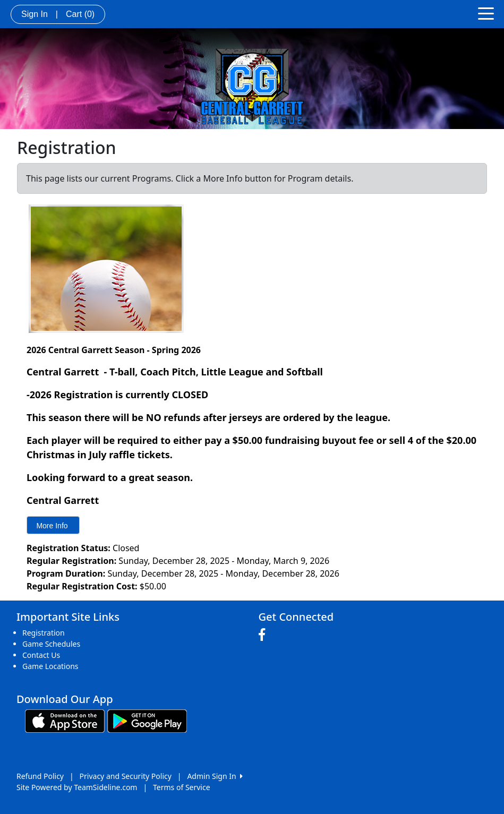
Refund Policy (40, 776)
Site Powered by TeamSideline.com (77, 787)
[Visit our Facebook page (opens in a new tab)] (264, 635)
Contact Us (41, 655)
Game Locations (50, 666)
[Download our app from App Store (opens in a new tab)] (65, 720)
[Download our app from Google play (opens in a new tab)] (147, 720)
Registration (44, 633)
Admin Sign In (215, 776)
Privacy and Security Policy (126, 776)
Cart (80, 14)
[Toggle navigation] (486, 13)
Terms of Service (182, 787)
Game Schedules (51, 644)
